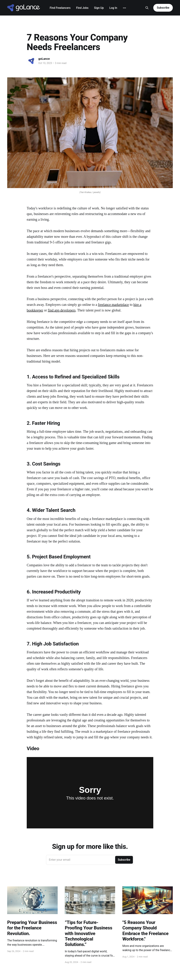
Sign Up (99, 8)
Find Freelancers (60, 8)
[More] (124, 8)
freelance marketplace (113, 305)
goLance (44, 59)
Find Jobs (82, 8)
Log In (113, 8)
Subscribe (163, 8)
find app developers (62, 310)
